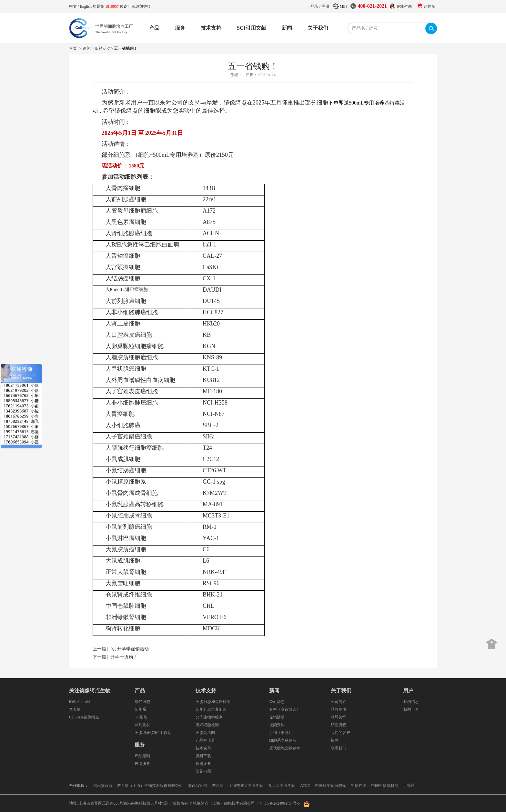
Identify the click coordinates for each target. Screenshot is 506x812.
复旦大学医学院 (282, 786)
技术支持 (211, 28)
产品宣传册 (205, 740)
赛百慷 (75, 709)
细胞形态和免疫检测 (213, 702)
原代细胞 (142, 702)
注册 (325, 6)
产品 (154, 28)
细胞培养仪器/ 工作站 (153, 733)
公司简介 (339, 702)
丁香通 (409, 786)
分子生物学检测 (209, 717)
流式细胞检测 (207, 725)
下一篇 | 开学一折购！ (115, 657)
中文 (73, 6)
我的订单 (411, 709)
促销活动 (103, 48)
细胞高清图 (205, 733)
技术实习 (203, 748)
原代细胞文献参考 (285, 748)
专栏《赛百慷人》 (285, 709)
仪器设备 (203, 764)
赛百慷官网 (197, 786)
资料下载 (203, 756)
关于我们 (318, 28)
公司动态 (277, 702)
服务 (180, 28)
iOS (72, 702)
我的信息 (411, 702)
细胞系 (140, 709)
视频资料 (277, 725)
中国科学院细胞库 (330, 786)
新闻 (287, 28)
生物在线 (359, 786)
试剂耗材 (142, 725)
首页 (73, 48)
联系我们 (339, 748)
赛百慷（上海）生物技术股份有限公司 (150, 786)
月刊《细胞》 (281, 733)
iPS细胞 (141, 717)
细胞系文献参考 (283, 740)
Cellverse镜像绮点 (84, 717)
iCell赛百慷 (103, 786)
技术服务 (142, 764)
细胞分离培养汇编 (211, 709)
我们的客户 (340, 733)
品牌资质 (339, 709)
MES (344, 6)
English (86, 6)
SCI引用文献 (252, 28)
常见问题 (203, 771)
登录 (314, 6)
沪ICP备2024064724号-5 (280, 803)
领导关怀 (339, 717)
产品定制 (142, 756)
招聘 (335, 740)
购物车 (430, 6)
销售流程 (339, 725)
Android (83, 702)
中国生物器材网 (385, 786)
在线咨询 (404, 6)
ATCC (305, 786)
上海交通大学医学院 (246, 786)
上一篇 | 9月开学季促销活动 (121, 649)
